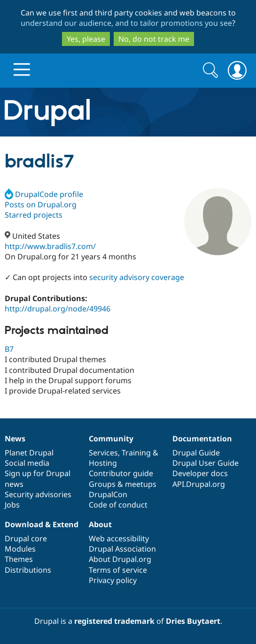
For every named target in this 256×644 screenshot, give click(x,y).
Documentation (202, 439)
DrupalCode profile (44, 194)
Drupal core (26, 538)
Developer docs (200, 473)
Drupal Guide (196, 453)
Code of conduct (118, 505)
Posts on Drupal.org (41, 205)
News (15, 439)
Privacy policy (113, 580)
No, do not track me (154, 39)
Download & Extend (42, 524)
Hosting (103, 463)
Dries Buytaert (193, 621)
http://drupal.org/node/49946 (58, 309)
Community (111, 439)
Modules (20, 549)
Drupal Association (122, 549)
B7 (9, 349)
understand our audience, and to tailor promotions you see (126, 23)
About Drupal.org (120, 559)
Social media (27, 463)
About (100, 524)
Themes (19, 559)
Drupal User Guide (206, 463)
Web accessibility (119, 538)
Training (136, 453)
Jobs (12, 505)
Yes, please (86, 39)
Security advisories (38, 494)
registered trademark (114, 621)
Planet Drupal (29, 453)
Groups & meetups (123, 484)
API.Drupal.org (199, 484)
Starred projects (34, 215)
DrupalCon (108, 494)
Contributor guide (121, 473)
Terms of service (118, 570)
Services (103, 453)
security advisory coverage (137, 277)
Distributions (28, 570)
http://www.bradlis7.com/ (50, 246)
